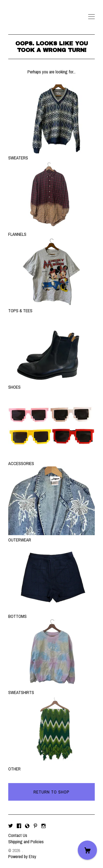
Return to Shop (51, 792)
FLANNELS (51, 231)
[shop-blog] (27, 826)
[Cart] (87, 850)
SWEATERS (51, 155)
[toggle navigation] (91, 17)
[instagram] (44, 826)
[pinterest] (35, 826)
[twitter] (11, 826)
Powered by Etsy (22, 856)
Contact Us (18, 835)
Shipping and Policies (26, 842)
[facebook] (19, 826)
